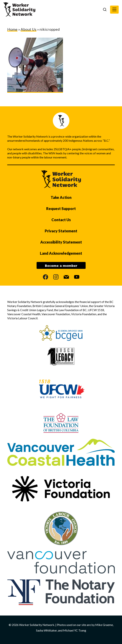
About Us (29, 29)
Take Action (61, 197)
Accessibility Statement (61, 242)
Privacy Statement (61, 231)
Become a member (61, 265)
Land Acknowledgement (61, 253)
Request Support (61, 209)
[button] (114, 10)
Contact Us (61, 220)
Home (12, 29)
